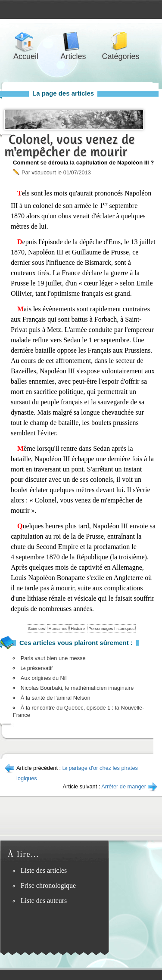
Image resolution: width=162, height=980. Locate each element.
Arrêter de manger (124, 786)
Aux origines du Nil (44, 678)
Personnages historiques (111, 628)
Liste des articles (44, 870)
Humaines (58, 628)
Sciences (36, 628)
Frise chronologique (48, 885)
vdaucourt (44, 172)
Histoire (78, 628)
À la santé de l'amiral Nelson (56, 698)
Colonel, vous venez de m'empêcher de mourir (70, 146)
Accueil (26, 42)
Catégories (121, 42)
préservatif (37, 668)
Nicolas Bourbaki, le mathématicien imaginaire (77, 688)
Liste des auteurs (44, 901)
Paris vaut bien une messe (53, 658)
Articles (73, 42)
